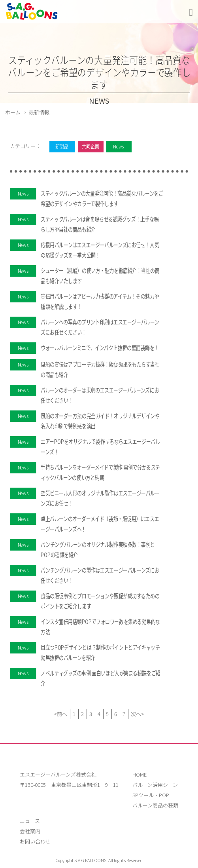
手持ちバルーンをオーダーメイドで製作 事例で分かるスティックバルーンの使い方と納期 (100, 472)
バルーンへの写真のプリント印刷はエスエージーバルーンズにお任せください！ (100, 327)
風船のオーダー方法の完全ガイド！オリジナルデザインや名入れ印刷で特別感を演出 (100, 421)
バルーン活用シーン (155, 785)
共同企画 (90, 146)
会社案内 (30, 831)
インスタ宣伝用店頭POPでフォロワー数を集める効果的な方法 (100, 627)
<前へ (60, 714)
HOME (140, 774)
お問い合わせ (35, 841)
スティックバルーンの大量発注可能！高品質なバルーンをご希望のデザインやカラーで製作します (102, 198)
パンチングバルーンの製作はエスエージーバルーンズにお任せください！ (100, 575)
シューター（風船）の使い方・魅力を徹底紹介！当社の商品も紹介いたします (100, 275)
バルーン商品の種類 (155, 805)
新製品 (62, 146)
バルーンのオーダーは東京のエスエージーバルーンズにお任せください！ (100, 395)
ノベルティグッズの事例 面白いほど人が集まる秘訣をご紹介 (101, 678)
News (118, 146)
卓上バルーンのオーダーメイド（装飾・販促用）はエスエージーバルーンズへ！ (100, 524)
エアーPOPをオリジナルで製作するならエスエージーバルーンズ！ (100, 446)
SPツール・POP (151, 795)
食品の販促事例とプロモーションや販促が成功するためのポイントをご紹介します (100, 601)
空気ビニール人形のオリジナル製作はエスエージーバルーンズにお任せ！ (100, 498)
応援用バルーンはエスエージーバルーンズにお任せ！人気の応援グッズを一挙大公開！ (100, 250)
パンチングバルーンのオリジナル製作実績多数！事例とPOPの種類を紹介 (98, 549)
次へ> (138, 714)
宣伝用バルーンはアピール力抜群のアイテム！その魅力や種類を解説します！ (100, 301)
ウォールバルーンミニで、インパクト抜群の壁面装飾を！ (100, 348)
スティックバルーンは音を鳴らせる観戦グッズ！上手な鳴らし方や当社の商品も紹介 (100, 224)
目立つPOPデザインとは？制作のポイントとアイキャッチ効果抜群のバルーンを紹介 (100, 652)
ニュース (30, 821)
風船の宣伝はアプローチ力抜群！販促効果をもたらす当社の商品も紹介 (100, 369)
